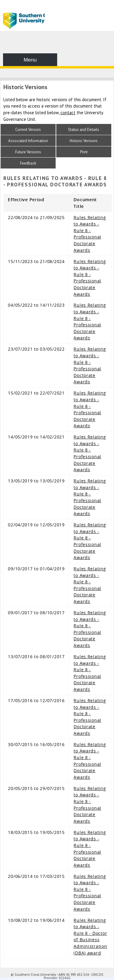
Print (84, 152)
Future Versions (28, 152)
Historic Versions (84, 141)
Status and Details (84, 130)
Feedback (28, 163)
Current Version (28, 130)
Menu (30, 60)
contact (68, 113)
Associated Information (28, 141)
